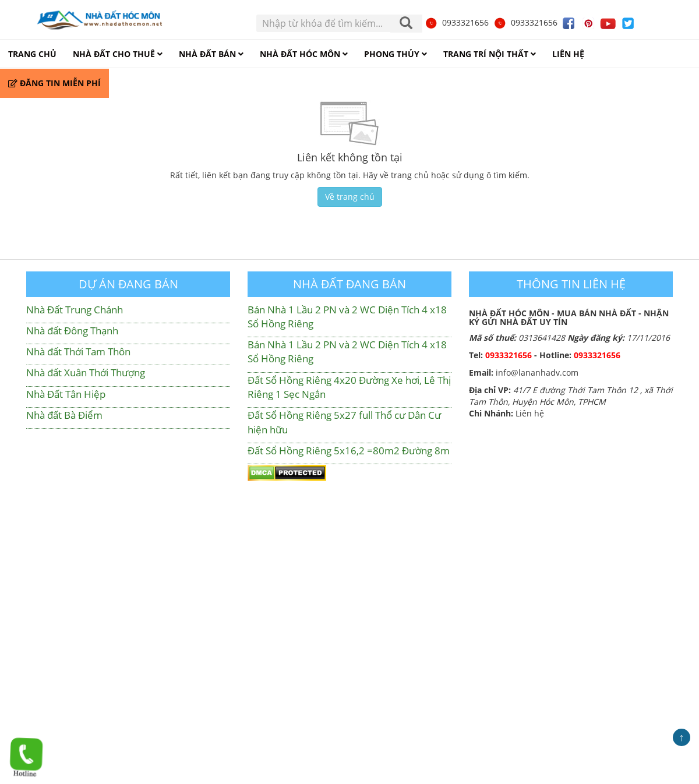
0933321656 (457, 22)
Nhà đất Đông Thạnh (72, 331)
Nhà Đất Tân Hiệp (66, 394)
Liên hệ (530, 413)
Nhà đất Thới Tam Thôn (78, 352)
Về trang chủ (350, 197)
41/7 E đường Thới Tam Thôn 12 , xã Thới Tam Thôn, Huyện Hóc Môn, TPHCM (571, 396)
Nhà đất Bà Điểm (64, 415)
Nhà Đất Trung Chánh (75, 310)
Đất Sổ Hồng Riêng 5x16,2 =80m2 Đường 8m (349, 451)
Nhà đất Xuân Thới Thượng (86, 372)
